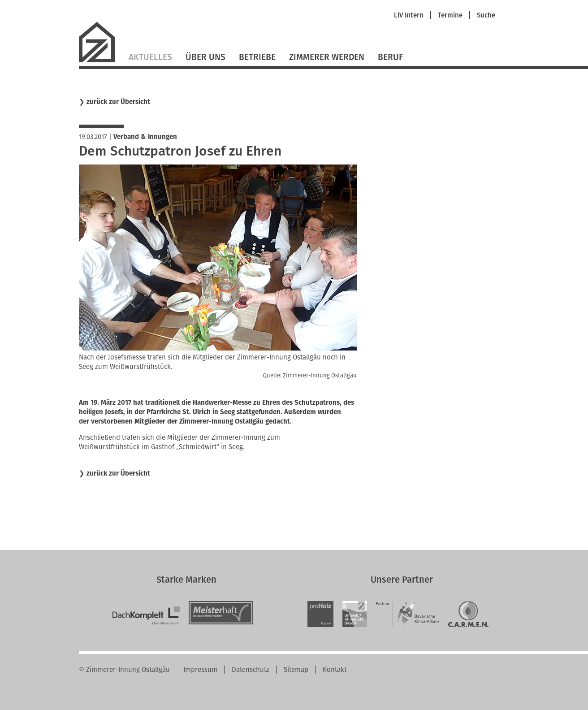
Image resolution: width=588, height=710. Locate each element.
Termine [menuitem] (450, 15)
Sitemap (296, 670)
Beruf (390, 57)
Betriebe (257, 57)
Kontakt (335, 670)
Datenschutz (251, 670)
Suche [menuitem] (486, 15)
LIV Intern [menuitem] (409, 15)
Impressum (200, 670)
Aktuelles (150, 57)
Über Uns (205, 57)
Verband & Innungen (145, 137)
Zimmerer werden (327, 57)
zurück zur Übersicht (118, 102)
